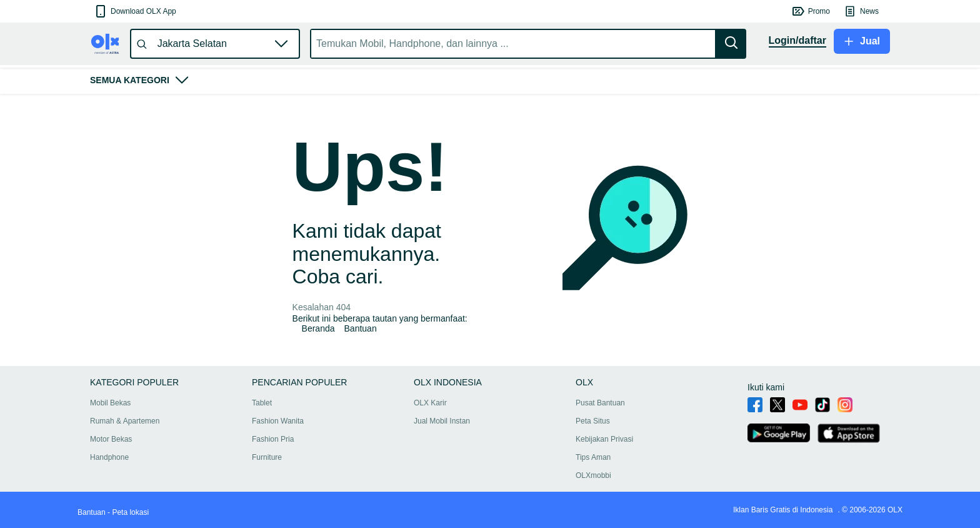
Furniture (267, 457)
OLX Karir (430, 403)
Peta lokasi (130, 512)
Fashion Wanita (278, 421)
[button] (135, 11)
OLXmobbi (593, 475)
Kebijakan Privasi (604, 439)
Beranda (318, 328)
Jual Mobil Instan (442, 421)
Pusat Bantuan (600, 403)
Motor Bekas (111, 439)
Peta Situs (593, 421)
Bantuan (361, 328)
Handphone (109, 457)
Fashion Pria (273, 439)
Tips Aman (593, 457)
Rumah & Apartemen (125, 421)
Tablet (262, 403)
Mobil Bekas (110, 403)
